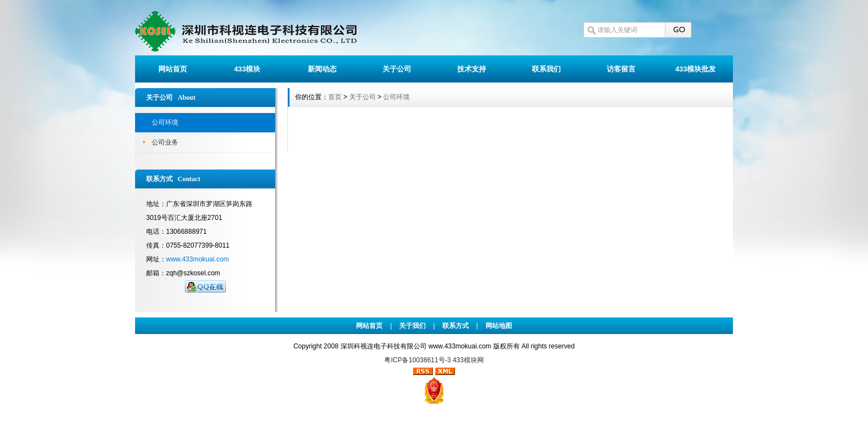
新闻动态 (322, 69)
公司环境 (165, 122)
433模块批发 (696, 69)
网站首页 (173, 69)
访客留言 (621, 69)
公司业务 (165, 142)
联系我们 (546, 69)
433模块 (247, 69)
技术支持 (472, 69)
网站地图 (499, 326)
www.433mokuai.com (197, 259)
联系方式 (456, 326)
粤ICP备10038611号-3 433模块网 (434, 360)
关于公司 (397, 69)
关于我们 (412, 326)
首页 (335, 97)
